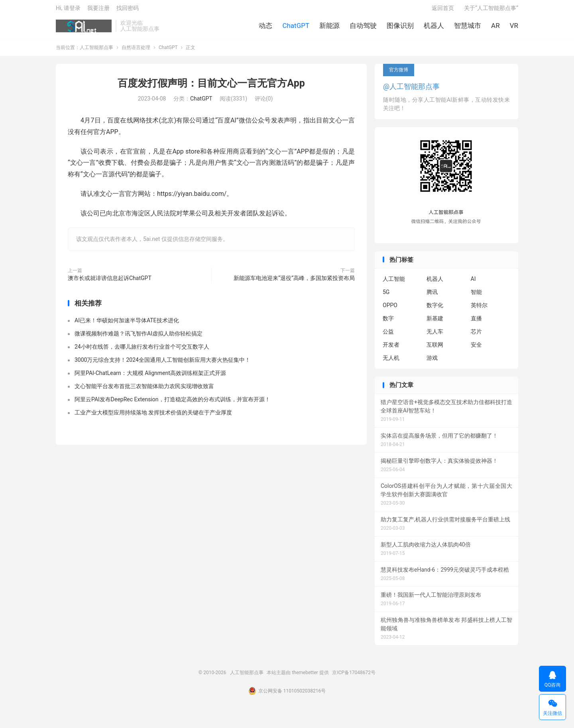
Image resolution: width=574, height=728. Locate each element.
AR (495, 28)
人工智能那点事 (84, 28)
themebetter (305, 677)
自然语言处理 (136, 51)
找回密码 (128, 10)
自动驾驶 (363, 28)
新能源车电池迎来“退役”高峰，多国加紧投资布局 (294, 282)
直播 (476, 323)
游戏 (432, 362)
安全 (476, 349)
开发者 (391, 349)
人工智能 (394, 283)
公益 (388, 336)
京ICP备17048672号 (354, 677)
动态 (265, 28)
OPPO (390, 310)
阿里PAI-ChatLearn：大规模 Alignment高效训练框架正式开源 (150, 377)
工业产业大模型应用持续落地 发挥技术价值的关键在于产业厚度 (153, 417)
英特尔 (479, 310)
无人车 (435, 336)
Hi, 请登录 (68, 10)
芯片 (476, 336)
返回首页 (443, 10)
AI (473, 283)
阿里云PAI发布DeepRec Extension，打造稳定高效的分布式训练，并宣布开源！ (172, 404)
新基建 (435, 323)
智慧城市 (468, 28)
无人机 (391, 362)
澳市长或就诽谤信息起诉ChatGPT (110, 282)
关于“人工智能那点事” (491, 10)
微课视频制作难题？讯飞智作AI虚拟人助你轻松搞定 (139, 338)
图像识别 (400, 28)
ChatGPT (296, 28)
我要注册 (98, 10)
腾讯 (432, 296)
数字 (388, 323)
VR (514, 28)
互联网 (435, 349)
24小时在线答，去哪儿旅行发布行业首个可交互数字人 (142, 351)
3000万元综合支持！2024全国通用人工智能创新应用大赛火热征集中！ (162, 364)
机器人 (434, 28)
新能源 (329, 28)
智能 (476, 296)
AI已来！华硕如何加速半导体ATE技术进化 (127, 325)
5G (386, 296)
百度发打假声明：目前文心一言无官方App (211, 87)
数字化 (435, 310)
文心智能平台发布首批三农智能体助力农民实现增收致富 (144, 391)
